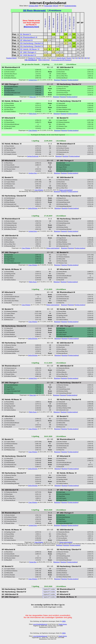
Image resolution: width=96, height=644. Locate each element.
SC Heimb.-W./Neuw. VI (30, 49)
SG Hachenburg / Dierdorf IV (32, 46)
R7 (89, 58)
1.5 (45, 40)
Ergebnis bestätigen (73, 80)
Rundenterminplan (70, 6)
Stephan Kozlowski (33, 156)
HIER (64, 621)
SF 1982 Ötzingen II (28, 52)
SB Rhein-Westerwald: (35, 11)
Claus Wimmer (33, 130)
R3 (76, 58)
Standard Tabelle (11, 58)
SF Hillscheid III (26, 40)
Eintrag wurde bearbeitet (66, 190)
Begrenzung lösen (31, 27)
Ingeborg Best (33, 173)
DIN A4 (56, 6)
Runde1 (69, 58)
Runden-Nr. (32, 58)
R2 (73, 58)
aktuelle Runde (61, 58)
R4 (80, 58)
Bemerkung (57, 80)
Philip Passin (33, 114)
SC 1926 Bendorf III (28, 55)
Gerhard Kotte (33, 80)
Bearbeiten (64, 80)
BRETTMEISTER (44, 60)
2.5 (70, 34)
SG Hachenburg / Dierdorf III (32, 43)
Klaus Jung (33, 97)
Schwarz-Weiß (33, 6)
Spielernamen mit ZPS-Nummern (61, 60)
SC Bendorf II (25, 34)
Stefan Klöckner (33, 208)
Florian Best (33, 562)
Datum (39, 58)
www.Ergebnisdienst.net (40, 624)
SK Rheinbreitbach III (29, 37)
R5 (83, 58)
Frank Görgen (63, 624)
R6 (86, 58)
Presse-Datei (48, 6)
